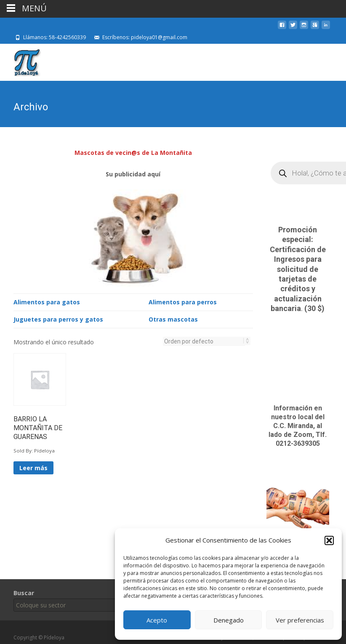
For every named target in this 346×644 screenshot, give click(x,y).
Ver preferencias (300, 620)
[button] (329, 540)
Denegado (229, 620)
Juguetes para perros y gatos (58, 318)
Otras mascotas (173, 318)
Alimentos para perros (183, 301)
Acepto (157, 620)
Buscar (24, 593)
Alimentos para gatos (47, 301)
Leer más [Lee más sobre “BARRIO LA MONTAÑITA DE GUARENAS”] (33, 467)
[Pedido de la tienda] (204, 341)
